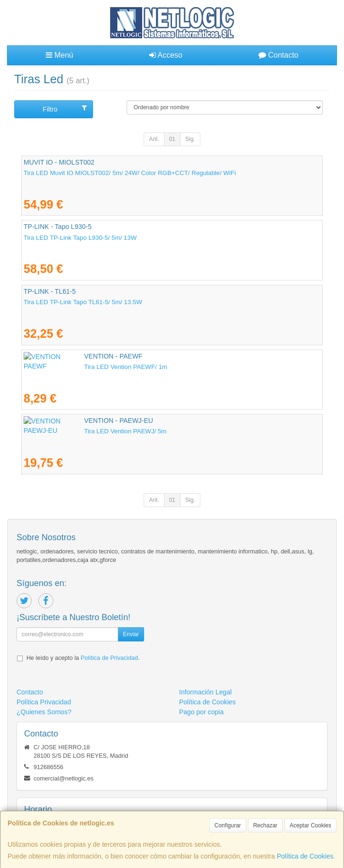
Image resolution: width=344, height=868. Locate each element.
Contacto (278, 55)
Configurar (228, 825)
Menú (60, 55)
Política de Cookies (305, 856)
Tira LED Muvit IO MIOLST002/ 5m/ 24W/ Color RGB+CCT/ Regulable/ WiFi (130, 173)
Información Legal (205, 692)
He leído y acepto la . (83, 658)
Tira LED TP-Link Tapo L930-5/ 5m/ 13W (80, 238)
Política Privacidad (44, 702)
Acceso (166, 55)
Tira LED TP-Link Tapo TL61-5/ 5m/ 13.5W (83, 302)
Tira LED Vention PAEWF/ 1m (65, 367)
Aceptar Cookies (310, 825)
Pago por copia (201, 712)
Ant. (154, 139)
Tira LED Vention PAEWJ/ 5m (65, 431)
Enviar (131, 634)
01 (172, 139)
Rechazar (265, 825)
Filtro (65, 109)
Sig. (190, 139)
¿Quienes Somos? (44, 712)
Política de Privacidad (109, 658)
